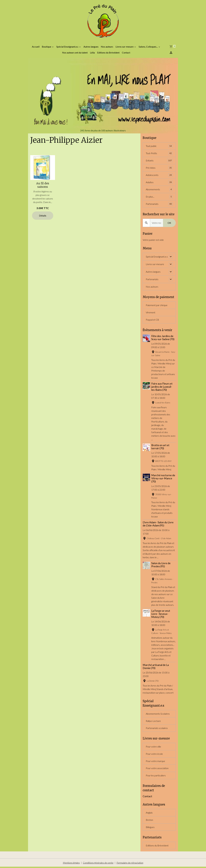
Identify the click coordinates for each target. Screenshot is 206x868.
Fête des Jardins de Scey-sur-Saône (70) (163, 338)
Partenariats (159, 205)
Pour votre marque (155, 762)
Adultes (159, 183)
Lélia (92, 53)
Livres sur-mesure (125, 47)
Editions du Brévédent (108, 53)
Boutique (47, 47)
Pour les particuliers (156, 776)
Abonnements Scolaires (158, 714)
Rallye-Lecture (153, 721)
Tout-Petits (159, 154)
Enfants (159, 161)
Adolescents (159, 176)
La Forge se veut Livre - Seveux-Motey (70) (161, 614)
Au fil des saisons (43, 185)
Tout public (159, 147)
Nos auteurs (107, 47)
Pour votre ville (153, 747)
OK (169, 223)
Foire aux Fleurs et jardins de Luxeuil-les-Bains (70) (162, 387)
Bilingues (150, 828)
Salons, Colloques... (148, 47)
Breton (149, 821)
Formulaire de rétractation (130, 864)
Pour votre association (157, 769)
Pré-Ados (159, 168)
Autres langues (91, 47)
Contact (126, 53)
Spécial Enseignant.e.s (68, 47)
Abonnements (159, 190)
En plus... (159, 197)
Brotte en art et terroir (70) (160, 447)
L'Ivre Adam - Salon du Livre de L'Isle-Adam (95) (158, 525)
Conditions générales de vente (98, 864)
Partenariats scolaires (157, 729)
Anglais (149, 814)
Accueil (36, 47)
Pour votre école (154, 755)
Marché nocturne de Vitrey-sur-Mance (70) (163, 479)
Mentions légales (71, 864)
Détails (43, 216)
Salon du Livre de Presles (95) (161, 565)
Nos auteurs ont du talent (75, 53)
